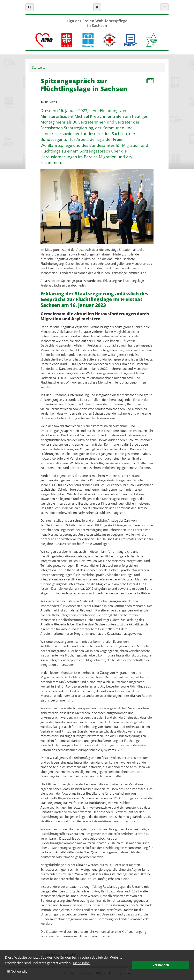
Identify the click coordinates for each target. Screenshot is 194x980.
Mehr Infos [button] (81, 963)
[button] (30, 7)
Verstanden (161, 965)
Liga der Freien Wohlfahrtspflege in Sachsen (97, 23)
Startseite (39, 67)
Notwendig (17, 971)
